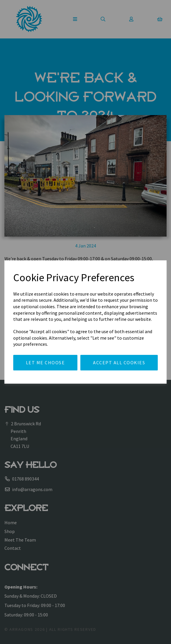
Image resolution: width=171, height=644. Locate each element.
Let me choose (45, 363)
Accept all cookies (119, 363)
